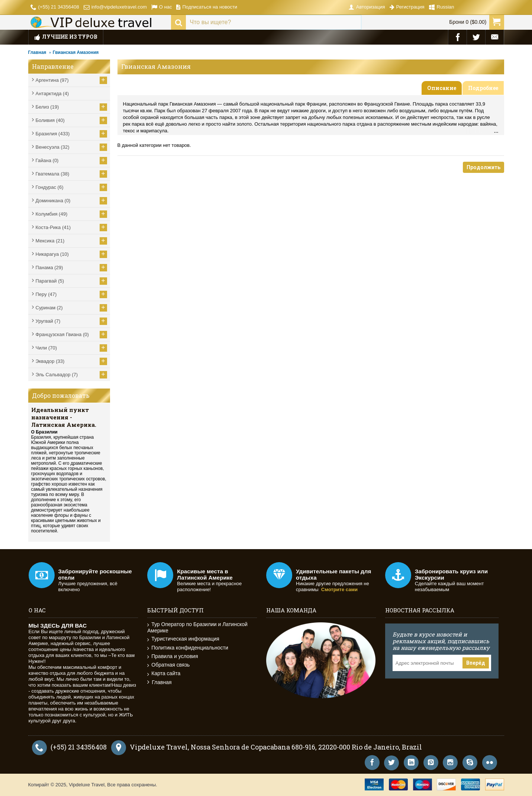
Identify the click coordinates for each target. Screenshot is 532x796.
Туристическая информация (183, 639)
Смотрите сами (339, 589)
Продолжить (483, 167)
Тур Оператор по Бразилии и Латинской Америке (197, 627)
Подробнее (483, 88)
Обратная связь (168, 665)
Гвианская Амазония (76, 52)
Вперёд (476, 663)
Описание (442, 88)
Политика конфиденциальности (188, 648)
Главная (37, 52)
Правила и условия (173, 656)
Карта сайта (164, 673)
